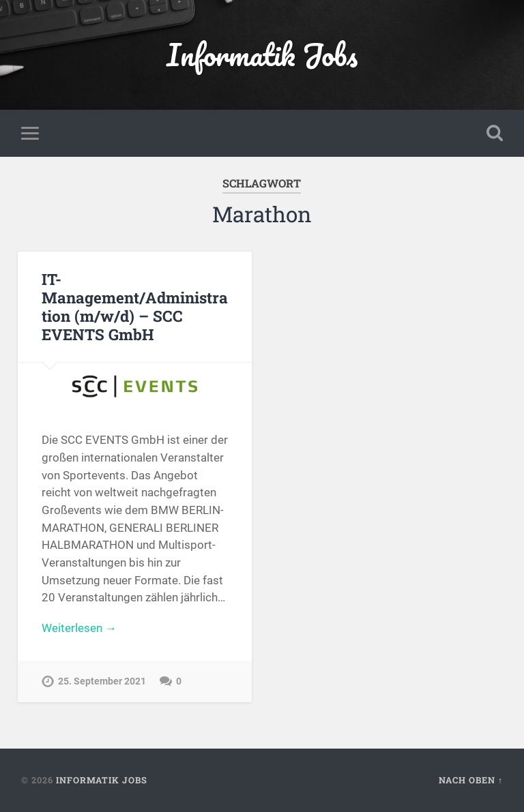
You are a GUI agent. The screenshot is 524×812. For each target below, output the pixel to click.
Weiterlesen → (79, 628)
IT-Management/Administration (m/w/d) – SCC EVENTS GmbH (135, 306)
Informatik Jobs (262, 54)
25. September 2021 (102, 681)
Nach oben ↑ (471, 780)
